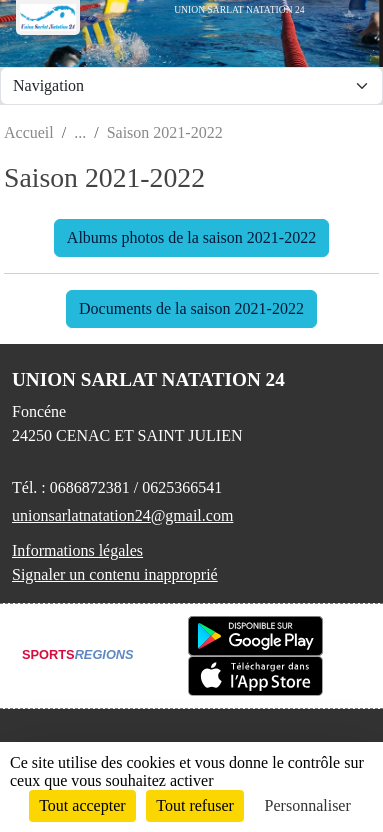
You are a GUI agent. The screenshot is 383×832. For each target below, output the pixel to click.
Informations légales (77, 550)
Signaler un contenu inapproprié (115, 574)
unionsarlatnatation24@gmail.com (122, 515)
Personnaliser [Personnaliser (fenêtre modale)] (308, 805)
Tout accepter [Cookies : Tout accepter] (82, 805)
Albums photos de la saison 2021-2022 (191, 237)
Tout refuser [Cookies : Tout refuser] (195, 805)
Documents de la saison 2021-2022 (191, 308)
